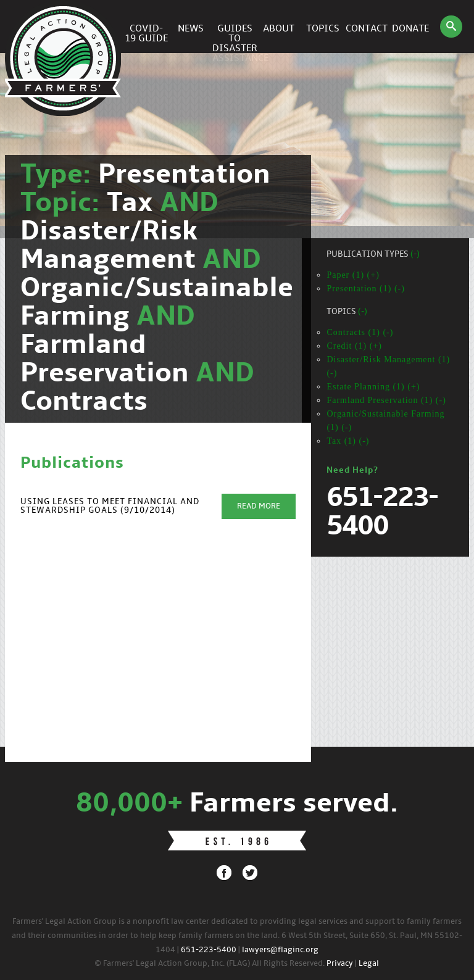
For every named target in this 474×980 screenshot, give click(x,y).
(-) (415, 255)
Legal (369, 964)
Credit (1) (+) (354, 346)
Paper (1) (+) (353, 275)
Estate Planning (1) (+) (373, 387)
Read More (259, 506)
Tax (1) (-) (348, 441)
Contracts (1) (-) (360, 332)
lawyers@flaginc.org (280, 950)
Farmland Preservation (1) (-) (386, 400)
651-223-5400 (209, 950)
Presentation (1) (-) (366, 289)
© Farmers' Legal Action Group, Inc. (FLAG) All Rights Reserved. (210, 964)
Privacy (340, 964)
